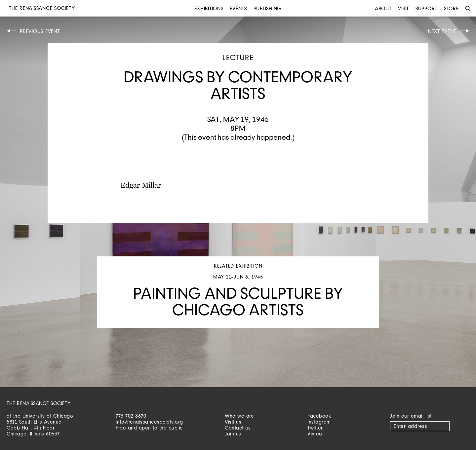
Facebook (319, 416)
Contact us (238, 428)
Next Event (442, 31)
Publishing (268, 8)
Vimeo (315, 434)
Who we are (239, 416)
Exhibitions (209, 8)
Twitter (315, 428)
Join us (233, 434)
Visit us (233, 422)
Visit (403, 8)
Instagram (319, 422)
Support (426, 8)
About (383, 8)
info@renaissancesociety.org (149, 422)
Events (238, 8)
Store (451, 8)
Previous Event (40, 31)
